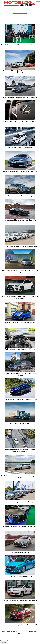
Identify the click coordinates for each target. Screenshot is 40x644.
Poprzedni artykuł (10, 631)
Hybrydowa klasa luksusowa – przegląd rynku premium (20, 220)
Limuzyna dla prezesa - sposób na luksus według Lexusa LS (20, 121)
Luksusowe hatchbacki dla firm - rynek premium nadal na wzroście (20, 374)
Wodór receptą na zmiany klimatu (20, 423)
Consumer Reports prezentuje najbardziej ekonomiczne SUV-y (20, 625)
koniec (20, 633)
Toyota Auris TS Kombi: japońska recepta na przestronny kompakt (20, 72)
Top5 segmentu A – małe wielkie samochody (20, 148)
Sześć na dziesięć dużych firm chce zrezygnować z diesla (20, 246)
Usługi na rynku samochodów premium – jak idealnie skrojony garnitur (20, 271)
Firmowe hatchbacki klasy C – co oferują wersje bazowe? (20, 172)
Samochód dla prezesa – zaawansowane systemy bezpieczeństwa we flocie (20, 451)
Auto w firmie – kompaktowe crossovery (20, 196)
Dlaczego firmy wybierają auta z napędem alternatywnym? (20, 502)
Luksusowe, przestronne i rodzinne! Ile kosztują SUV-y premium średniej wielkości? (20, 298)
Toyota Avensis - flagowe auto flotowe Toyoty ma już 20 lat (20, 399)
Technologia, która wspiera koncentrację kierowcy (20, 349)
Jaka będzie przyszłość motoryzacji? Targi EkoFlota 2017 (20, 526)
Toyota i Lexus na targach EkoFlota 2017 (20, 576)
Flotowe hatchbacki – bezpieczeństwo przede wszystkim (20, 97)
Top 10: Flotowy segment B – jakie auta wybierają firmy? (20, 323)
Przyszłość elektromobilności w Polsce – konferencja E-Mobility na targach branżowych (20, 46)
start (3, 631)
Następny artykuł (34, 631)
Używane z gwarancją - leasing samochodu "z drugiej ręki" (20, 601)
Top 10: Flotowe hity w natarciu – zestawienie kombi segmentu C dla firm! (20, 477)
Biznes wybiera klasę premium (20, 552)
